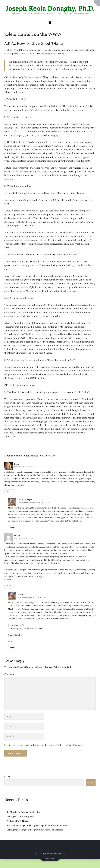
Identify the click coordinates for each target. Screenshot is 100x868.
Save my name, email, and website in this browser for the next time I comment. (46, 745)
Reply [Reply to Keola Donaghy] (13, 527)
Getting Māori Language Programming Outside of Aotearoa (35, 830)
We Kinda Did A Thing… (18, 821)
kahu (20, 594)
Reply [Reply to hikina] (9, 586)
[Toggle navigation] (50, 22)
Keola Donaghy (25, 500)
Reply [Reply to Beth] (9, 491)
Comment (10, 674)
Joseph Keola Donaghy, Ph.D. (50, 8)
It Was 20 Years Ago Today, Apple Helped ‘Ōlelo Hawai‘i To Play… (37, 825)
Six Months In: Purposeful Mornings (24, 812)
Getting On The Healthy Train (21, 816)
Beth (16, 464)
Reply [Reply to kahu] (13, 648)
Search (7, 777)
